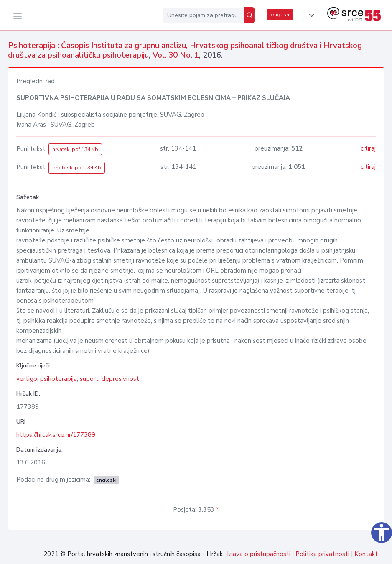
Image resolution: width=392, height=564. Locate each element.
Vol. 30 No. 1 (176, 55)
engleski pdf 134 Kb (77, 168)
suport (89, 379)
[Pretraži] (249, 15)
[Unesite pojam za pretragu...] (203, 15)
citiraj (368, 148)
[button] (310, 15)
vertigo (27, 379)
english (280, 15)
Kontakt (366, 554)
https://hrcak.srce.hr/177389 (56, 435)
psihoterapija (59, 379)
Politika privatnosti (322, 554)
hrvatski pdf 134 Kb (75, 149)
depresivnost (120, 379)
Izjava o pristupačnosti (259, 554)
